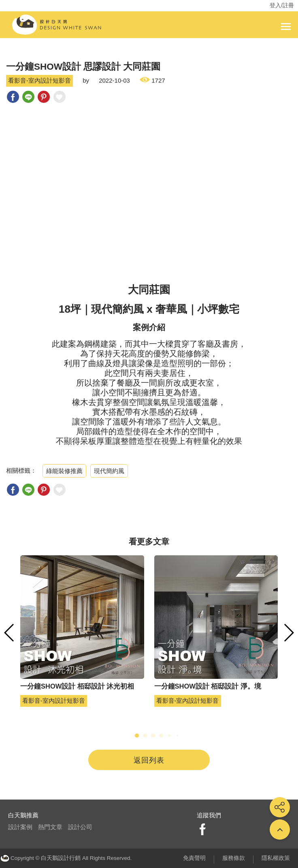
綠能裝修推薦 (64, 471)
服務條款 (234, 858)
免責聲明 (194, 858)
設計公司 (80, 827)
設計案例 (20, 827)
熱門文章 (50, 827)
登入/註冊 (282, 5)
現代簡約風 (109, 471)
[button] (137, 736)
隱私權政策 (276, 858)
